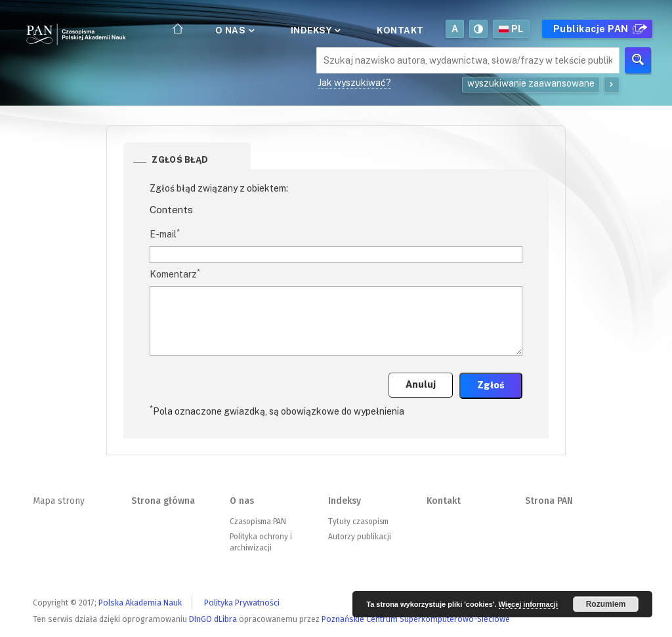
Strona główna (163, 501)
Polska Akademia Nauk (140, 603)
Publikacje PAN (598, 29)
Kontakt (400, 30)
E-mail (165, 234)
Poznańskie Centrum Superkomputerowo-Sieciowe (416, 619)
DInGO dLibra (213, 619)
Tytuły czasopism (358, 522)
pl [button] (511, 29)
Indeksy (315, 30)
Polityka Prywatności (242, 603)
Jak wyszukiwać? (355, 83)
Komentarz (175, 274)
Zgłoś (491, 385)
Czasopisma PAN (258, 522)
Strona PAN (549, 501)
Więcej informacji (528, 604)
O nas (234, 30)
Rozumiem (606, 604)
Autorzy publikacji (360, 537)
